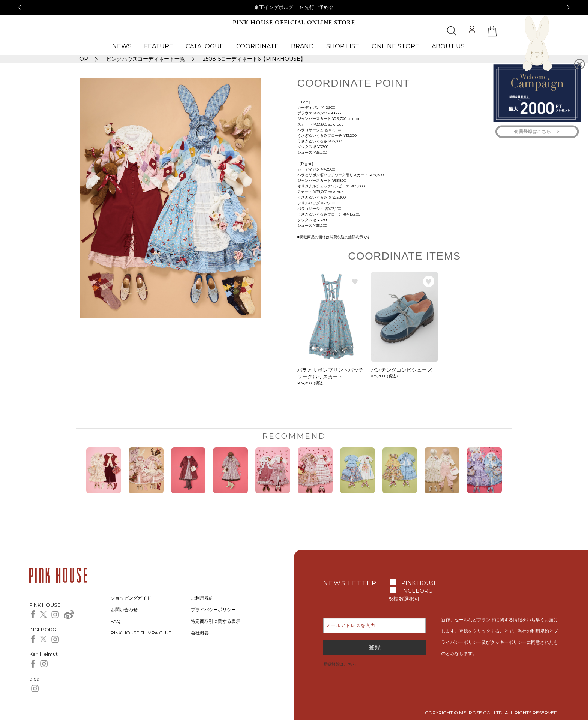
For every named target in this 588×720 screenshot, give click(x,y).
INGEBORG (417, 591)
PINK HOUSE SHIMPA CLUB (141, 633)
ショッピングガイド (131, 598)
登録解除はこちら (340, 664)
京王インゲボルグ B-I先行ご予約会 (294, 7)
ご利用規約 (202, 598)
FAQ (116, 621)
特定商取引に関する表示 (216, 621)
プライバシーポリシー (213, 610)
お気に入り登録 (355, 281)
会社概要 (200, 633)
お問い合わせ (124, 610)
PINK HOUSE (419, 583)
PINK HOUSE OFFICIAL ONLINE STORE (294, 23)
